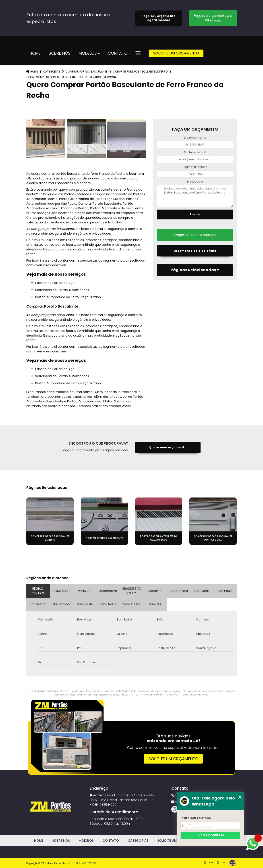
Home (35, 54)
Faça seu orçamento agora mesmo (159, 18)
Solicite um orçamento (173, 759)
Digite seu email (195, 152)
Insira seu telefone (196, 818)
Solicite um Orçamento (176, 53)
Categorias (52, 72)
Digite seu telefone (195, 167)
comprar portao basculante (87, 72)
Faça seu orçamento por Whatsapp (213, 18)
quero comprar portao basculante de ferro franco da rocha (71, 77)
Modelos (88, 54)
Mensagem (195, 182)
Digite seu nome (195, 138)
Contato (118, 54)
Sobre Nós (60, 54)
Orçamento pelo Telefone (195, 251)
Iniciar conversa (210, 835)
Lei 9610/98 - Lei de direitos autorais (187, 695)
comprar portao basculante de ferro (140, 72)
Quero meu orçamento (168, 447)
